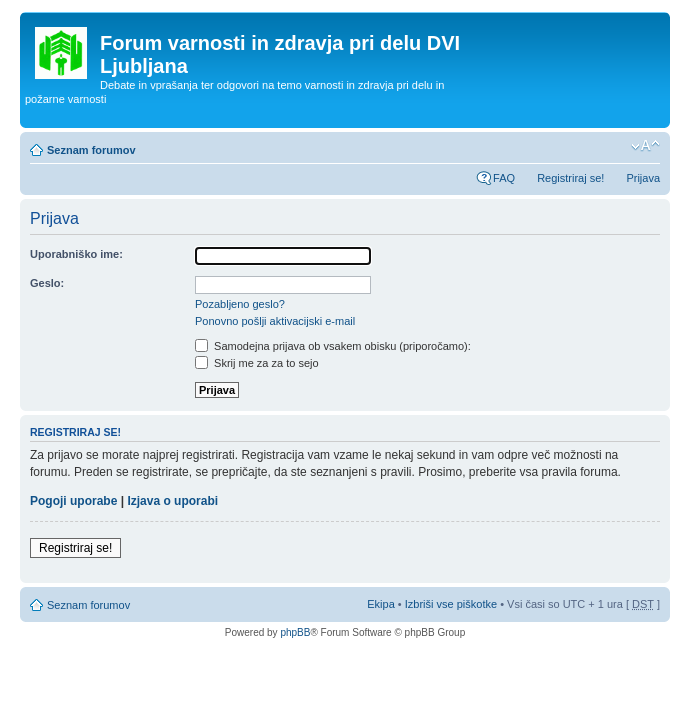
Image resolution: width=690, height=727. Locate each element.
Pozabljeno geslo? (240, 304)
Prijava (643, 178)
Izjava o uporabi (172, 501)
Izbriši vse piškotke (452, 604)
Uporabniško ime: (76, 254)
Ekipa (381, 604)
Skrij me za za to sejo (257, 363)
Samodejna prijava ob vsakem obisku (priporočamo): (333, 346)
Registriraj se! (570, 178)
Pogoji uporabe (73, 501)
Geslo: (47, 283)
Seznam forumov (91, 150)
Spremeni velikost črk (645, 146)
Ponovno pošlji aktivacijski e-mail (275, 321)
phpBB (295, 632)
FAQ (504, 178)
